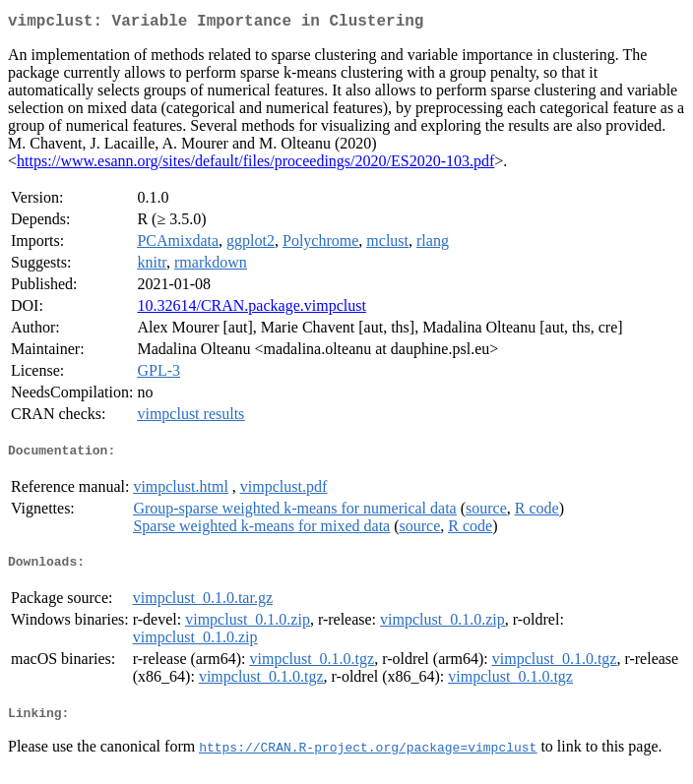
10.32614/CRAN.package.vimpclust (251, 309)
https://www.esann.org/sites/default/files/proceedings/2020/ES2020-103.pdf (255, 165)
